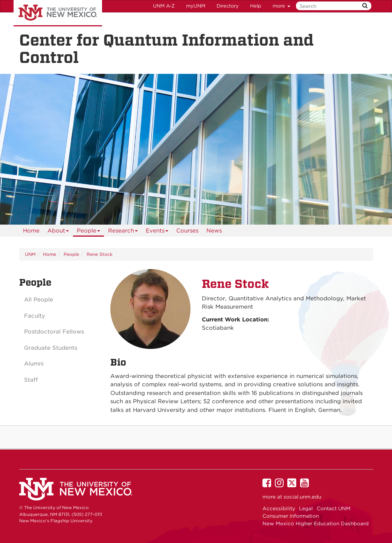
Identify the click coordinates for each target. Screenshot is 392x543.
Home (31, 231)
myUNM (196, 6)
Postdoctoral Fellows (54, 332)
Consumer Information (291, 516)
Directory (228, 6)
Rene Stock (100, 254)
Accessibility (279, 508)
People (89, 232)
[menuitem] (31, 231)
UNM (30, 254)
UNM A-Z (164, 6)
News (214, 231)
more (281, 6)
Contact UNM (334, 508)
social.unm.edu (302, 497)
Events (157, 232)
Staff (31, 380)
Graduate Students (51, 348)
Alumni (34, 364)
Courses (187, 231)
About (58, 232)
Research (123, 232)
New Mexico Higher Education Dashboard (316, 523)
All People (39, 300)
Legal (306, 508)
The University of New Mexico (58, 13)
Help (256, 6)
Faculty (35, 316)
